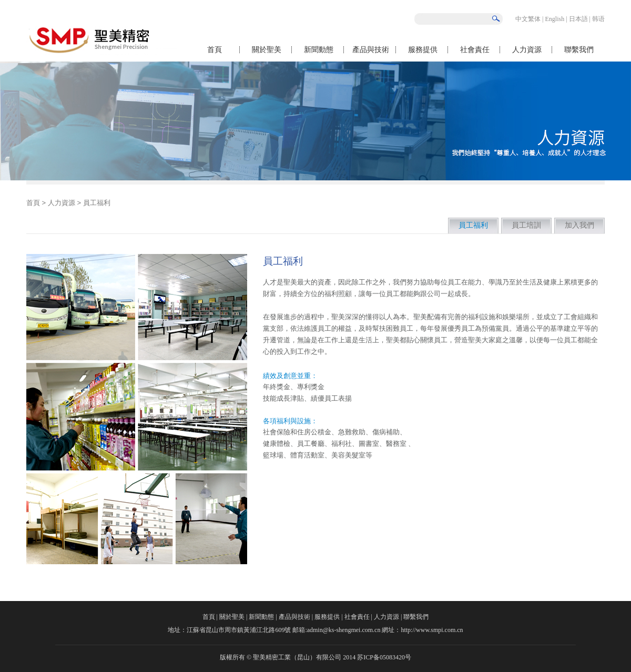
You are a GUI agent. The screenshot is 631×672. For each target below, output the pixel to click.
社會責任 (475, 50)
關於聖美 (267, 50)
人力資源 (527, 50)
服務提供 (423, 50)
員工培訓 (526, 225)
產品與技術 (371, 50)
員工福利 (473, 225)
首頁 (215, 50)
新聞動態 (319, 50)
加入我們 (579, 225)
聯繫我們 (579, 50)
